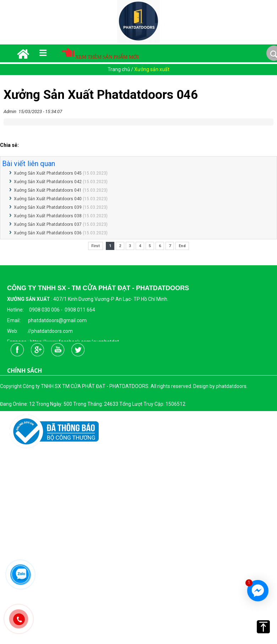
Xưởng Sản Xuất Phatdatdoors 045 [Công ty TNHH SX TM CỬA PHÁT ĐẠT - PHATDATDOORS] (48, 173)
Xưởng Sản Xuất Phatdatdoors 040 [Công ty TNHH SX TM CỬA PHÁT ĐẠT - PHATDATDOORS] (48, 199)
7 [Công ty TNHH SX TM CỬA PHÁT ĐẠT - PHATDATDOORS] (170, 246)
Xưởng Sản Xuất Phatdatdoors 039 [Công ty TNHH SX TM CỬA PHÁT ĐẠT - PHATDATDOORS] (48, 207)
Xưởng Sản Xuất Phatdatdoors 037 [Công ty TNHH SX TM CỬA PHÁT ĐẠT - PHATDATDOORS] (48, 224)
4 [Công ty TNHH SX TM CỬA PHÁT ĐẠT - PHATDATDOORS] (140, 246)
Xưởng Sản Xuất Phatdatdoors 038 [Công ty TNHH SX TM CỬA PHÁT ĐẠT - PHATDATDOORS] (48, 216)
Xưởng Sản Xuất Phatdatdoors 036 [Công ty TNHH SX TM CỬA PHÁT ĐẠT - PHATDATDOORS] (48, 233)
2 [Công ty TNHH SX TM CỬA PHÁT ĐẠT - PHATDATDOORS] (120, 246)
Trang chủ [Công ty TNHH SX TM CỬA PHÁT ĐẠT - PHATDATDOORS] (119, 69)
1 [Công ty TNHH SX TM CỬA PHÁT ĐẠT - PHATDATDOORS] (110, 246)
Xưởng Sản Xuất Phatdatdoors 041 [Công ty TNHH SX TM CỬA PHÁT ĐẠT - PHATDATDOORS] (48, 190)
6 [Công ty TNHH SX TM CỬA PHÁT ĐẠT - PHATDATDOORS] (160, 246)
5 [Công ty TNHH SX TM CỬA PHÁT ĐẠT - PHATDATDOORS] (150, 246)
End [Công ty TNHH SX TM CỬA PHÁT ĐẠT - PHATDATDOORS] (182, 246)
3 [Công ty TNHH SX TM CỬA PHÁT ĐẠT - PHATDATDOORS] (130, 246)
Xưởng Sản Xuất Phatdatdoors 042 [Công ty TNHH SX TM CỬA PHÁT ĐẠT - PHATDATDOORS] (48, 182)
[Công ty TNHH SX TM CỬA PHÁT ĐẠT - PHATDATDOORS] (138, 41)
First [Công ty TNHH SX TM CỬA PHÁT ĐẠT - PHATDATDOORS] (96, 246)
